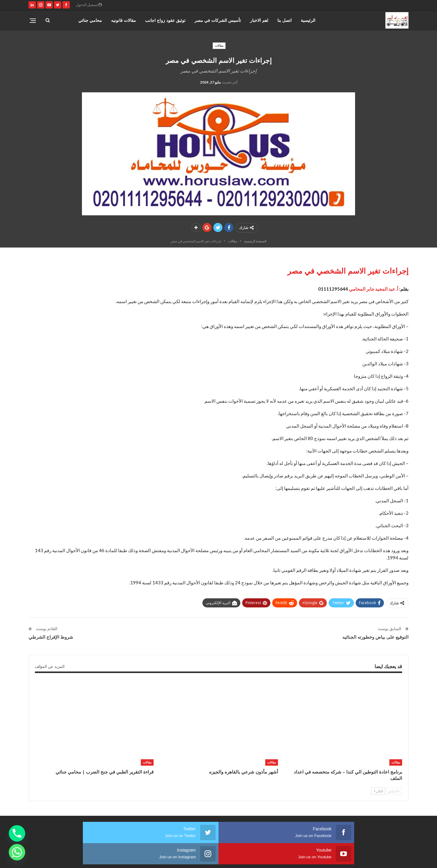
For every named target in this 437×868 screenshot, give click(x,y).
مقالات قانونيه (124, 20)
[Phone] (17, 833)
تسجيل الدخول (89, 5)
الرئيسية (308, 20)
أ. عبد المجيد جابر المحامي (374, 289)
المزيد (97, 20)
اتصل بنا (285, 20)
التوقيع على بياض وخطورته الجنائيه (375, 637)
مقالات (219, 46)
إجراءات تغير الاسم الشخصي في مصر (348, 271)
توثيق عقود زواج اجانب (165, 20)
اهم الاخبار (259, 20)
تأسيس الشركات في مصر (218, 20)
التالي (378, 791)
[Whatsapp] (17, 852)
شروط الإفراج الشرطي (51, 637)
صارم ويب (33, 858)
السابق (394, 791)
